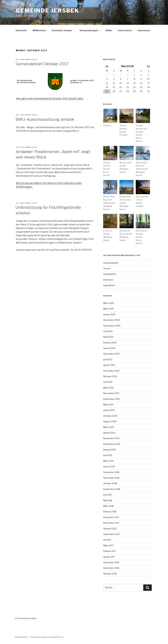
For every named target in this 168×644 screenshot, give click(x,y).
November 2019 (111, 438)
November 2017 (111, 523)
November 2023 (111, 354)
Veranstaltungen (90, 30)
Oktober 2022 (110, 376)
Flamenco (108, 280)
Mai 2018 (108, 500)
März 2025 (109, 309)
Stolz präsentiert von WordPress (47, 637)
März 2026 (109, 303)
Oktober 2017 (110, 529)
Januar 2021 (109, 410)
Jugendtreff (109, 285)
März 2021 (108, 405)
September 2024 (112, 326)
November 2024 (111, 320)
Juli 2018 (107, 495)
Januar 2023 (109, 365)
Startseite (21, 30)
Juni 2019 (108, 455)
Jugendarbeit (110, 274)
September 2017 (112, 534)
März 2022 (108, 388)
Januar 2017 (109, 557)
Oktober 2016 (110, 574)
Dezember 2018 (111, 472)
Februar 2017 (110, 551)
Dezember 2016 (111, 562)
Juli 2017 (107, 540)
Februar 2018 (110, 512)
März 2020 (109, 427)
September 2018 (112, 489)
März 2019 (108, 461)
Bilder (109, 30)
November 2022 (111, 371)
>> (148, 66)
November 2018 (111, 478)
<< (107, 66)
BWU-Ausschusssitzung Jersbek (45, 119)
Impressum (144, 30)
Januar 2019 (109, 466)
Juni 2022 (108, 382)
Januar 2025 (109, 314)
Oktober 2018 (110, 483)
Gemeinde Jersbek (48, 11)
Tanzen (107, 268)
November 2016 (111, 568)
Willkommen (39, 30)
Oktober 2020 (110, 416)
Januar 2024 (109, 348)
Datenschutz (125, 30)
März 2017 (108, 545)
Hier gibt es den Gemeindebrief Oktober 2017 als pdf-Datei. (50, 99)
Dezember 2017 (111, 517)
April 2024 (108, 337)
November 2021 (111, 393)
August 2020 (110, 421)
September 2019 (112, 444)
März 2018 (108, 506)
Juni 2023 (108, 359)
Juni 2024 (108, 331)
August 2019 (110, 450)
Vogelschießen (111, 263)
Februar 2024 (110, 343)
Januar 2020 (109, 433)
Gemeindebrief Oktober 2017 (42, 64)
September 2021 (112, 399)
